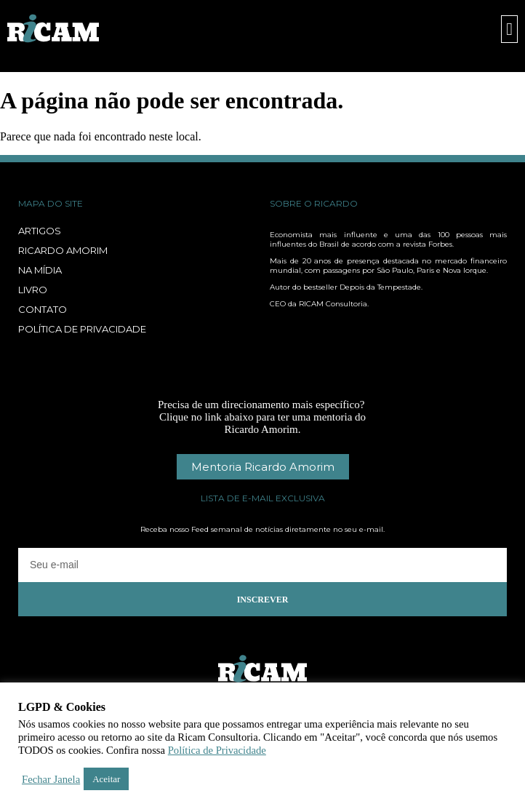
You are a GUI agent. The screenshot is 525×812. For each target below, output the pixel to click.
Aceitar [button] (106, 779)
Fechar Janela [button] (51, 779)
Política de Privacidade (217, 750)
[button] (509, 29)
